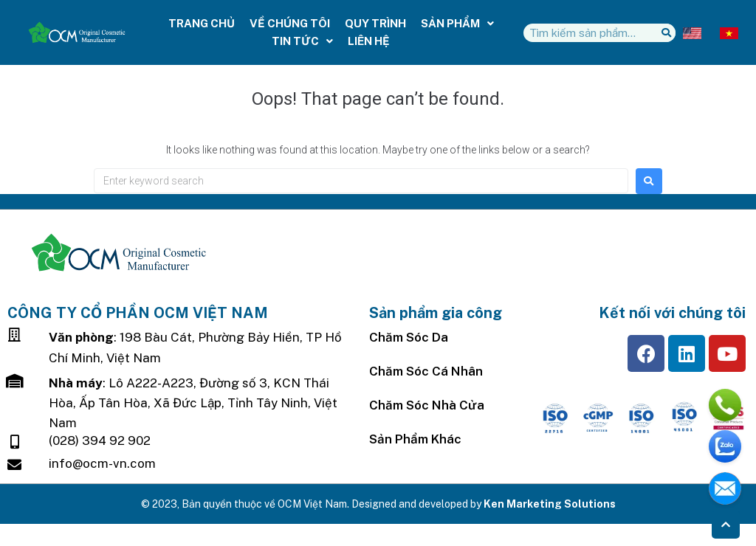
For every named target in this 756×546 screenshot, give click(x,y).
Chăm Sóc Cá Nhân (426, 371)
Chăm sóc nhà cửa (427, 405)
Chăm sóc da (409, 337)
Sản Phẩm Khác (415, 439)
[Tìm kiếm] (666, 33)
